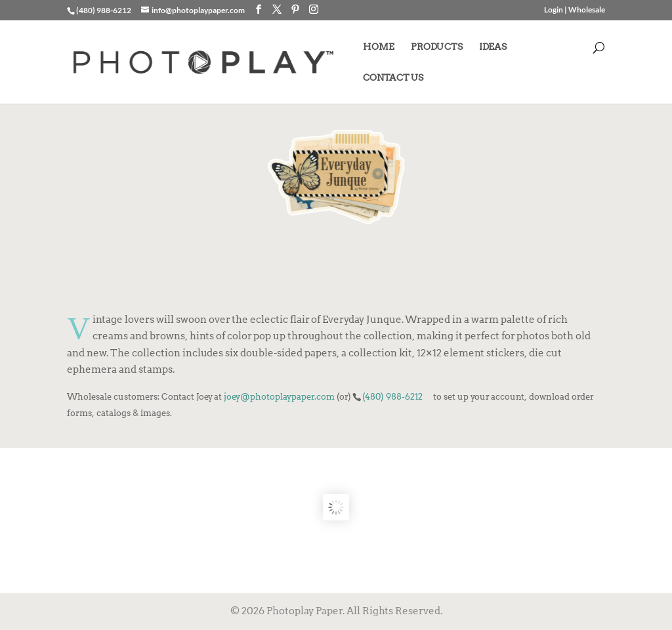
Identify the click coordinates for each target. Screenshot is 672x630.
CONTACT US (393, 78)
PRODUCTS (437, 47)
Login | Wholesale (575, 10)
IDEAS (493, 47)
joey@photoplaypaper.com (279, 396)
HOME (379, 47)
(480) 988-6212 (392, 396)
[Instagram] (314, 10)
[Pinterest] (295, 10)
